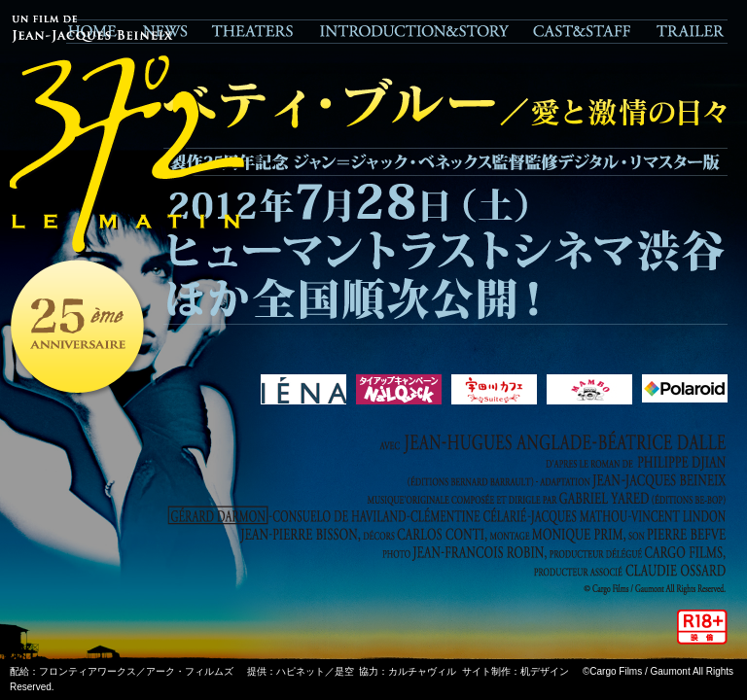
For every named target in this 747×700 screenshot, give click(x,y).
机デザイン (545, 671)
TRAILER (686, 32)
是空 (344, 671)
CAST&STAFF (582, 32)
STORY (413, 32)
